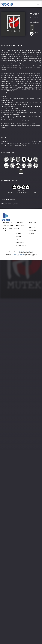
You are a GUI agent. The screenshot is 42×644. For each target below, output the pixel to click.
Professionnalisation (10, 236)
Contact (19, 238)
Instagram (32, 235)
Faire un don (20, 241)
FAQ (17, 236)
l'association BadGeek (19, 259)
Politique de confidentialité (21, 248)
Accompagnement (9, 233)
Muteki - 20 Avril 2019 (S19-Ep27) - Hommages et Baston (37, 38)
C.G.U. (18, 244)
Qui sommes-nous (20, 231)
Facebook (32, 233)
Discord (31, 238)
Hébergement (8, 230)
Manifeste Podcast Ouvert (26, 257)
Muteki (35, 18)
